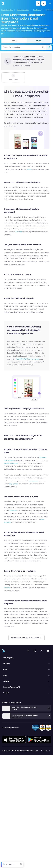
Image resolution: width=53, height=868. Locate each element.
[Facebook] (28, 651)
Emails (39, 40)
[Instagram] (35, 651)
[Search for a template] (22, 47)
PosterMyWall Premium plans (28, 359)
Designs (14, 40)
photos (29, 169)
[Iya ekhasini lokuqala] (2, 3)
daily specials (14, 484)
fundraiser (13, 511)
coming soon (33, 481)
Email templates (7, 10)
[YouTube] (48, 651)
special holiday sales (11, 463)
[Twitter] (41, 651)
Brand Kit (19, 232)
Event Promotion (23, 10)
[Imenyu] (50, 3)
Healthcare (37, 10)
